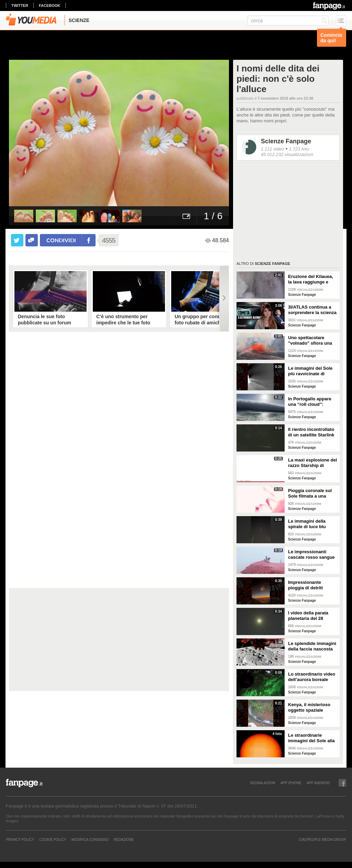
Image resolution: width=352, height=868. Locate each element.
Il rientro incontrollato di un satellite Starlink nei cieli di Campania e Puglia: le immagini (312, 432)
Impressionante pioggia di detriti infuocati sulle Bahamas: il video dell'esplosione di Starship (307, 585)
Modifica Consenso (90, 839)
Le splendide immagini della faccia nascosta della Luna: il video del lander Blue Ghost (312, 646)
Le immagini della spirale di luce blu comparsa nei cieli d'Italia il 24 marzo (307, 524)
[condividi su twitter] (17, 240)
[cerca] (288, 21)
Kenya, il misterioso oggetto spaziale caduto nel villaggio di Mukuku (312, 708)
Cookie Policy (53, 839)
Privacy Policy (20, 839)
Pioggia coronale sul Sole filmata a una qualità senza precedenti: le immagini (310, 493)
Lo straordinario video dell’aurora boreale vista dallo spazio (312, 677)
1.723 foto (299, 149)
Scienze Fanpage (286, 141)
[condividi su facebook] (32, 240)
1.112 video (272, 149)
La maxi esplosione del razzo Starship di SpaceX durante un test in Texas (313, 463)
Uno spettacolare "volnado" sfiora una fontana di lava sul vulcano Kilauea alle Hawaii (310, 341)
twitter (20, 5)
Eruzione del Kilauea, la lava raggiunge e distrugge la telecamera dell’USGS (311, 279)
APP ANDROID (318, 783)
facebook (49, 5)
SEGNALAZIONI (263, 783)
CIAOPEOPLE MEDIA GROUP (322, 839)
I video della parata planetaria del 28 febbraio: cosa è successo (308, 616)
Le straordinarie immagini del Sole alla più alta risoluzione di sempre (311, 738)
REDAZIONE (124, 839)
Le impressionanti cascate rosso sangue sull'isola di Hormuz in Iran (312, 555)
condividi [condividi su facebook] (61, 240)
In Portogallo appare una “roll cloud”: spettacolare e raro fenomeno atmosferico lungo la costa (312, 402)
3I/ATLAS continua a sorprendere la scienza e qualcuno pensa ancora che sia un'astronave (312, 310)
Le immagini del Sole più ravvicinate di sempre (310, 371)
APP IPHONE (291, 783)
